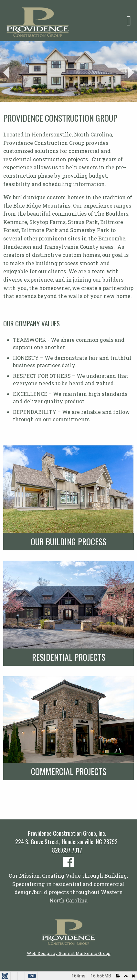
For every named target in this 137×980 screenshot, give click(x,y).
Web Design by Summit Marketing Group (69, 953)
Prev (6, 73)
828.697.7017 (67, 850)
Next (131, 73)
